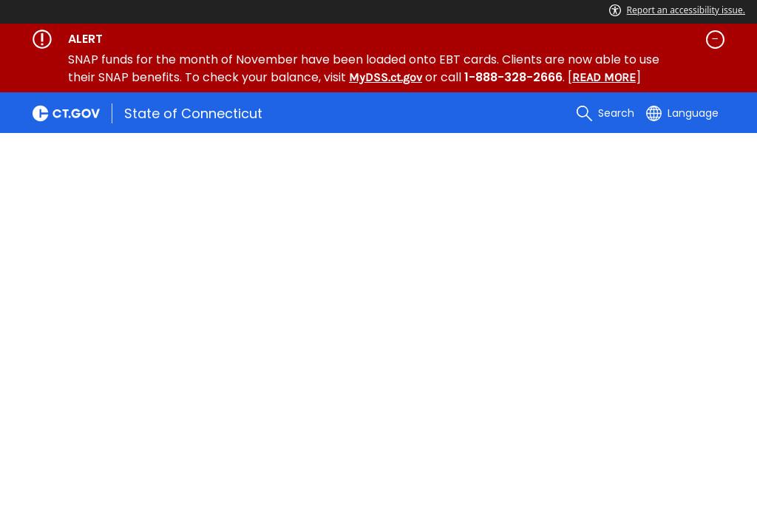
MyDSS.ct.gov (386, 77)
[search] (605, 113)
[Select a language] (682, 113)
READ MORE (604, 77)
